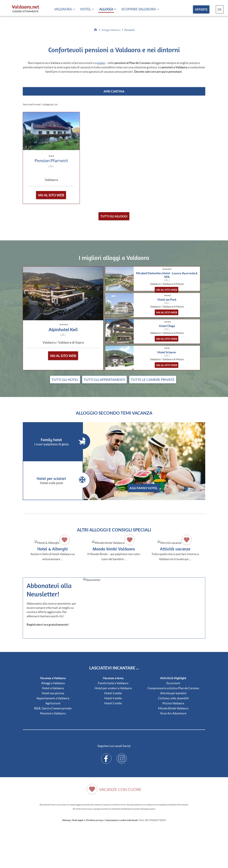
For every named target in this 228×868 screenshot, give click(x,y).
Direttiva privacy (95, 820)
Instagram (122, 756)
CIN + (51, 166)
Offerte (201, 9)
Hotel (86, 9)
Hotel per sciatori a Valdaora (113, 688)
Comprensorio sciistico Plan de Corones (173, 688)
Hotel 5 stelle (113, 703)
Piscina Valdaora (173, 703)
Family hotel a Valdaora (113, 683)
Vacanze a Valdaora (53, 678)
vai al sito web (51, 195)
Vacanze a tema (113, 678)
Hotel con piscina (53, 693)
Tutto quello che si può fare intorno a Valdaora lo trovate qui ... (175, 550)
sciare (101, 63)
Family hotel (56, 441)
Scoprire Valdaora (139, 9)
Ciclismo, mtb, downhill (173, 698)
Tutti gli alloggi (114, 216)
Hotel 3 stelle (113, 693)
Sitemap (66, 820)
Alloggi (106, 9)
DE (220, 9)
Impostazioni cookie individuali (122, 820)
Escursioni (173, 683)
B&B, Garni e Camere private (53, 708)
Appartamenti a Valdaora (53, 698)
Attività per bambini (173, 693)
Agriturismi (53, 703)
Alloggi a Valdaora (53, 683)
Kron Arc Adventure (173, 713)
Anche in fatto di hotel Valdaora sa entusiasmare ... (53, 550)
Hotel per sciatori (56, 480)
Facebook (106, 756)
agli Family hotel (144, 488)
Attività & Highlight (173, 678)
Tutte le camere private (153, 380)
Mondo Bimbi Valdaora (173, 708)
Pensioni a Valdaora (53, 713)
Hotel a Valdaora (53, 688)
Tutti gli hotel (65, 380)
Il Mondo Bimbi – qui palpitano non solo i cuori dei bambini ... (114, 550)
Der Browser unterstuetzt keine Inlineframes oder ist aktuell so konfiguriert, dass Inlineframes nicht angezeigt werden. (145, 616)
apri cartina (114, 91)
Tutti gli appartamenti (104, 380)
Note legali (78, 820)
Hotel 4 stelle (113, 698)
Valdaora (63, 9)
